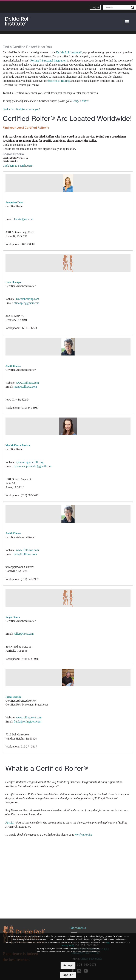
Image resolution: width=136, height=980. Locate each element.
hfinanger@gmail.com (27, 303)
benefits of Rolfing (59, 81)
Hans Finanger (13, 282)
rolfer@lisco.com (24, 634)
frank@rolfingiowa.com (28, 722)
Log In (95, 7)
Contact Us (78, 928)
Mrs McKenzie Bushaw (18, 445)
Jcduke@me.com (24, 219)
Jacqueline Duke (14, 202)
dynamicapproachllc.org (30, 462)
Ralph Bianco (13, 617)
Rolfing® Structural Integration (48, 61)
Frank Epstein (13, 697)
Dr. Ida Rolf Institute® (69, 52)
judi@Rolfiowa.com (25, 387)
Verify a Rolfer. (81, 101)
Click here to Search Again (18, 166)
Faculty (10, 823)
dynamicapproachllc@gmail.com (33, 466)
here (108, 943)
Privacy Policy (68, 946)
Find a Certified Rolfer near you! (21, 109)
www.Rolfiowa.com (28, 383)
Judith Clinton (13, 366)
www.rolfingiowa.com (29, 717)
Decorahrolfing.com (28, 299)
